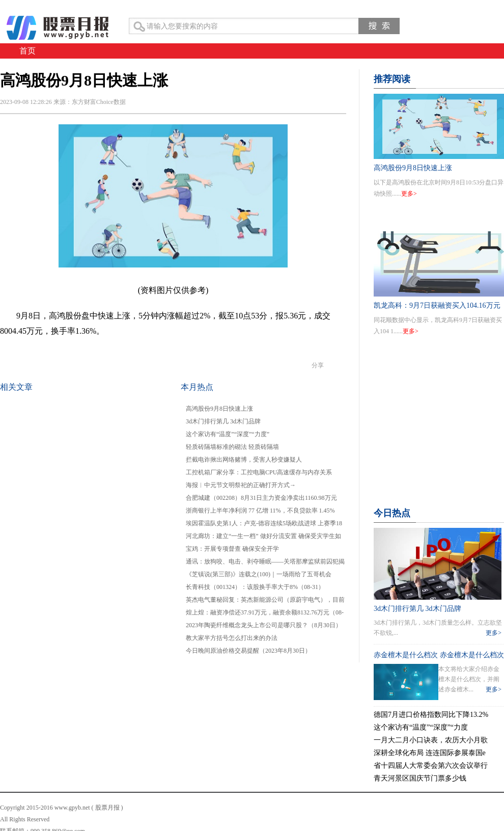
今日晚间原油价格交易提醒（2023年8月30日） (248, 651)
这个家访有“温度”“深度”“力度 (421, 727)
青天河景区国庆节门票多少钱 (420, 778)
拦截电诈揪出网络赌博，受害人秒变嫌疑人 (244, 460)
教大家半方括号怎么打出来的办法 (232, 638)
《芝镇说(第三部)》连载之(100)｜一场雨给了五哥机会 (259, 574)
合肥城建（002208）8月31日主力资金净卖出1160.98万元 (261, 498)
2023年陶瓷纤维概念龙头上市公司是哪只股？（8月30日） (264, 625)
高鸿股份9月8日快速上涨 (219, 409)
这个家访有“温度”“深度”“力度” (228, 434)
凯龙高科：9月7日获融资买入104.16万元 (437, 305)
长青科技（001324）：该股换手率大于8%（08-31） (255, 587)
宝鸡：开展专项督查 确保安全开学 (232, 549)
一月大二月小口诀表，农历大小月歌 (431, 740)
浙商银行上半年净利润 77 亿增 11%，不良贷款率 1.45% (260, 511)
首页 (27, 51)
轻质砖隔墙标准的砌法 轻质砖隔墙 (232, 447)
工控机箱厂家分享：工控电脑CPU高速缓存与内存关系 (259, 472)
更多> (409, 194)
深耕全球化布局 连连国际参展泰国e (430, 753)
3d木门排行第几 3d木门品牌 (223, 421)
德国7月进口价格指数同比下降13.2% (431, 715)
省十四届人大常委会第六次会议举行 (431, 766)
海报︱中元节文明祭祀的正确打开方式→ (241, 485)
